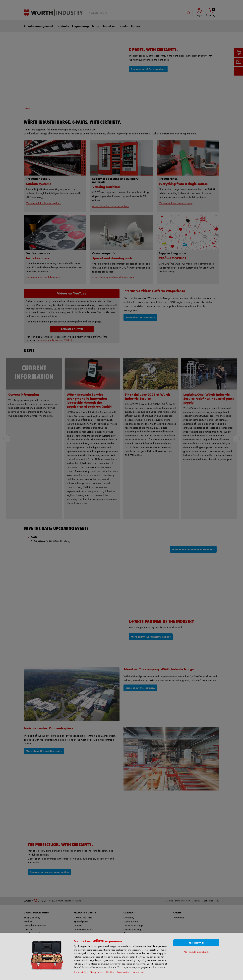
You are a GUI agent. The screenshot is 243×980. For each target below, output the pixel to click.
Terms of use (138, 972)
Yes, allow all (196, 943)
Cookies (110, 972)
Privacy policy (96, 972)
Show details (80, 972)
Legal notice (123, 972)
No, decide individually (196, 952)
